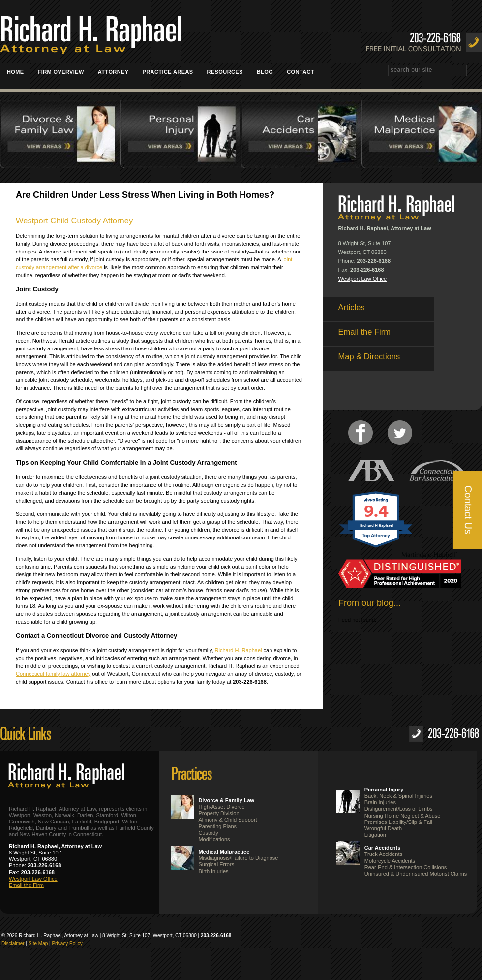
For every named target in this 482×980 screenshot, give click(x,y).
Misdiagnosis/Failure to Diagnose (238, 858)
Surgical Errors (216, 864)
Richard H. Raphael (239, 650)
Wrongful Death (383, 828)
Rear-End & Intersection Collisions (406, 867)
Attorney (113, 72)
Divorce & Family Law (226, 800)
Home (15, 72)
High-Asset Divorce (221, 807)
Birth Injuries (213, 871)
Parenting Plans (217, 826)
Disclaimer (13, 943)
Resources (225, 72)
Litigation (375, 835)
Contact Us (468, 510)
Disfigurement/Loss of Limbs (399, 809)
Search (478, 71)
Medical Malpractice (224, 852)
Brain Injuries (380, 802)
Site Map (38, 943)
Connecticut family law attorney (53, 674)
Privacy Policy (67, 943)
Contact (304, 72)
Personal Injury (384, 790)
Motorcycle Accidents (390, 861)
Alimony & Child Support (227, 820)
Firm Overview (61, 72)
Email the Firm (26, 885)
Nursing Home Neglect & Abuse (403, 816)
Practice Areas (171, 72)
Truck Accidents (383, 854)
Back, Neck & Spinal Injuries (398, 796)
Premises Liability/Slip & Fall (398, 822)
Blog (265, 72)
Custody (208, 833)
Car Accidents (383, 848)
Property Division (219, 813)
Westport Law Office (363, 279)
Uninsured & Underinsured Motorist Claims (416, 874)
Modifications (214, 839)
